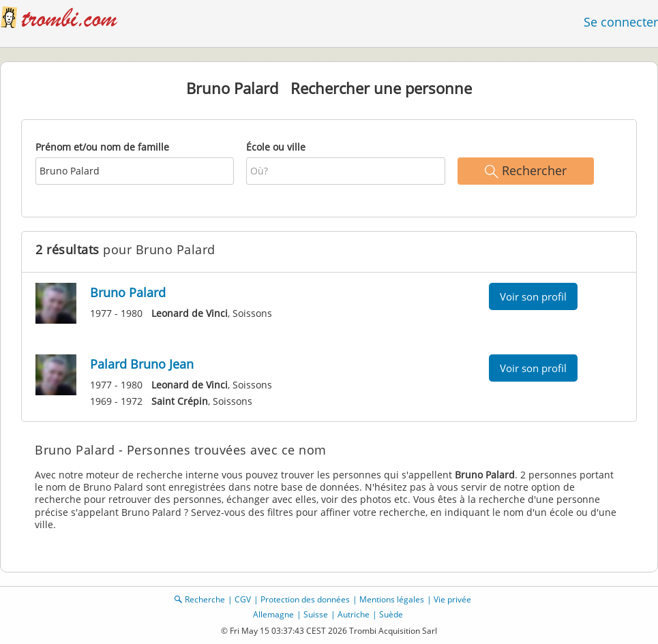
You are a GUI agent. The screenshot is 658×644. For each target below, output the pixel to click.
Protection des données (305, 599)
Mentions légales (392, 599)
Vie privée (452, 599)
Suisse (316, 614)
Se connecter (621, 22)
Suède (391, 614)
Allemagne (273, 614)
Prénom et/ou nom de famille (102, 147)
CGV (243, 599)
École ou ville (276, 147)
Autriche (354, 614)
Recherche (205, 599)
